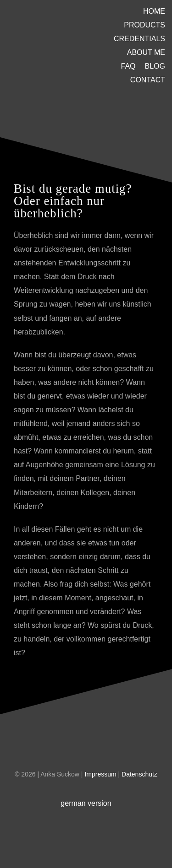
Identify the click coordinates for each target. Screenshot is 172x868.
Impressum (101, 774)
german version (86, 803)
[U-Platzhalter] (53, 38)
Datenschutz (139, 774)
